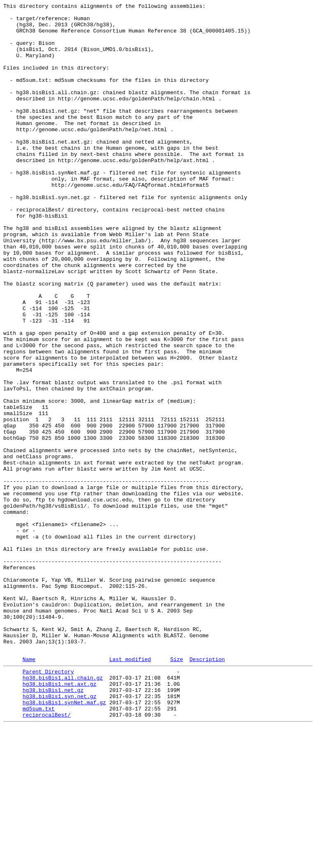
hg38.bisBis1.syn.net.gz (59, 833)
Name (29, 790)
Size (177, 790)
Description (207, 790)
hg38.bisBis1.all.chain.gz (63, 811)
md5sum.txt (39, 848)
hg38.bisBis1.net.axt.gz (59, 818)
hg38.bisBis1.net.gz (53, 826)
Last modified (130, 790)
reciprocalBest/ (47, 855)
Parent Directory (48, 803)
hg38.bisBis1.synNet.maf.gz (64, 840)
